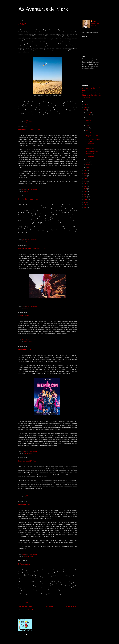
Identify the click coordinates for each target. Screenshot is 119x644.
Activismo (85, 88)
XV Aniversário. (24, 564)
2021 (86, 173)
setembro (88, 120)
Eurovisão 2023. (24, 504)
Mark (94, 21)
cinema (26, 308)
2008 (86, 207)
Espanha (26, 191)
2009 (86, 205)
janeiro (88, 167)
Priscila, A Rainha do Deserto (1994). (32, 249)
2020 (86, 176)
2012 (86, 197)
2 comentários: (34, 190)
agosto (88, 123)
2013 (86, 194)
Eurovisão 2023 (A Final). (28, 461)
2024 (86, 107)
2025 (86, 105)
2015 (86, 189)
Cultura (85, 93)
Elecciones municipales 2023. (29, 129)
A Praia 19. (22, 24)
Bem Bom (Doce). (25, 349)
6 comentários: (34, 451)
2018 (86, 181)
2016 (86, 186)
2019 (86, 178)
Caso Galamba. (24, 316)
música (30, 453)
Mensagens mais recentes (25, 607)
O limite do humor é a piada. (29, 199)
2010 (86, 202)
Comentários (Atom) (30, 610)
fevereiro (88, 165)
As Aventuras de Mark (43, 9)
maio (87, 131)
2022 (86, 171)
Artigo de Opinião (28, 122)
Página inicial (49, 607)
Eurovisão (27, 556)
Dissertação (98, 93)
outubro (88, 117)
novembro (89, 115)
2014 (86, 192)
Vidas (84, 97)
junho (87, 128)
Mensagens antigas (71, 607)
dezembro (89, 112)
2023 (86, 110)
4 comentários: (34, 120)
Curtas (91, 93)
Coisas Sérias (96, 91)
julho (87, 125)
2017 (86, 184)
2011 (86, 199)
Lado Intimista (95, 95)
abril (87, 159)
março (88, 162)
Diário (85, 95)
